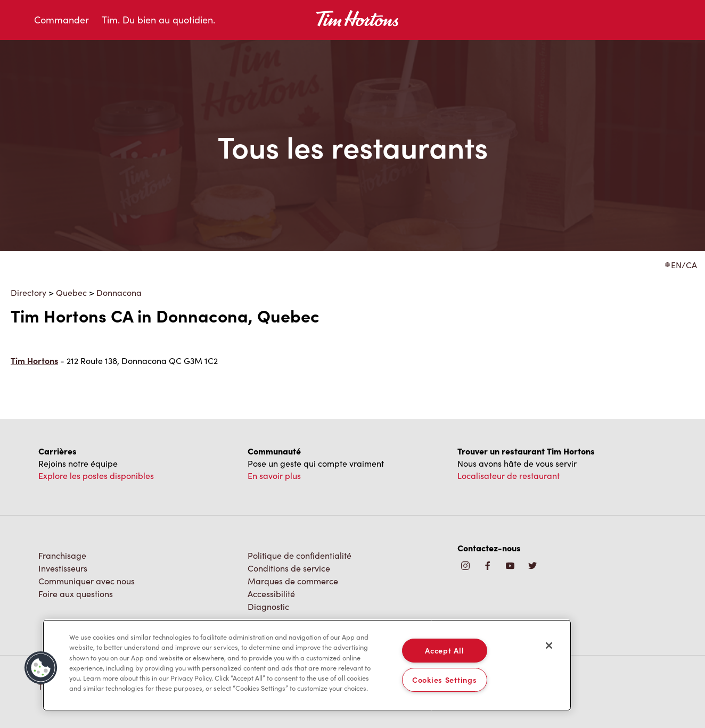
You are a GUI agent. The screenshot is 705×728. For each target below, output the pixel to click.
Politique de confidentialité (300, 555)
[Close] (549, 646)
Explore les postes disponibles (96, 475)
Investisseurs (63, 568)
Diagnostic (268, 606)
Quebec (71, 292)
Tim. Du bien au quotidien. (158, 20)
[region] (307, 665)
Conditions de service (289, 568)
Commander (62, 20)
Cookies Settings (445, 680)
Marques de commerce (293, 581)
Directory (28, 292)
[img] (532, 566)
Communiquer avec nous (87, 581)
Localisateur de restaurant (509, 475)
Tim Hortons (34, 361)
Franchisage (62, 555)
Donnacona (119, 292)
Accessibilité (271, 594)
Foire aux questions (76, 594)
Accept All (444, 650)
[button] (41, 668)
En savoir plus (274, 475)
